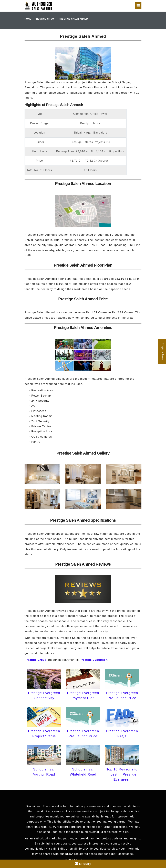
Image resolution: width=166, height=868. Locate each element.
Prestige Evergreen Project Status (44, 734)
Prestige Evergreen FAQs (122, 734)
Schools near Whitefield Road (83, 772)
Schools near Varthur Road (44, 772)
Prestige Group (45, 19)
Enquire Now (163, 352)
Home (28, 19)
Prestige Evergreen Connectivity (44, 695)
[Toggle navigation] (138, 6)
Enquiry (83, 864)
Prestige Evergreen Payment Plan (83, 695)
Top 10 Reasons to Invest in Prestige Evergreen (122, 774)
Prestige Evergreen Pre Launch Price (122, 695)
